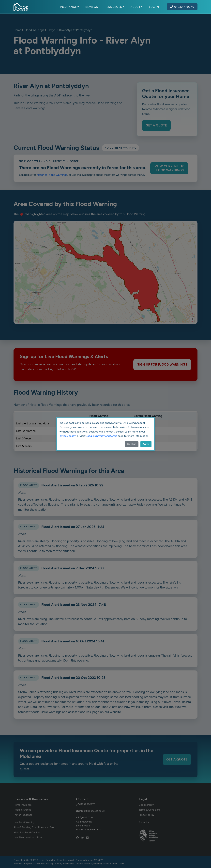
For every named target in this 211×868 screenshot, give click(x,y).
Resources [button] (114, 7)
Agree (146, 444)
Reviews (92, 7)
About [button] (136, 7)
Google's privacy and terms (101, 436)
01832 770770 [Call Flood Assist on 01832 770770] (182, 7)
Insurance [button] (69, 7)
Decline (132, 444)
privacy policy (68, 436)
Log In (154, 7)
